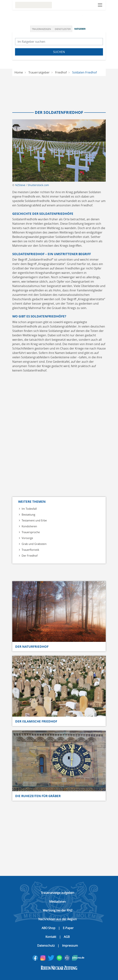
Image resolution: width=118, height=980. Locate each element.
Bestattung (28, 514)
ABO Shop (48, 928)
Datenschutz (46, 946)
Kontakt (51, 937)
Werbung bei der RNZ (58, 910)
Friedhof (61, 72)
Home (19, 72)
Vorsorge (27, 538)
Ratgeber (80, 29)
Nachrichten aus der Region (58, 919)
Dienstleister (63, 29)
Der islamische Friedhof (36, 721)
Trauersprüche (31, 532)
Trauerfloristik (30, 550)
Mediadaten (58, 902)
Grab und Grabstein (34, 544)
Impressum (70, 946)
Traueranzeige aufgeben (58, 893)
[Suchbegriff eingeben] (59, 42)
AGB (67, 937)
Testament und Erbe (34, 520)
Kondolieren (29, 526)
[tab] (42, 29)
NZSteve (20, 185)
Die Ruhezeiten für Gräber (38, 796)
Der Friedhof (30, 556)
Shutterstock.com (38, 185)
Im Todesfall (29, 509)
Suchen (59, 52)
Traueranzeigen (41, 29)
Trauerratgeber (39, 72)
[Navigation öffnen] (100, 5)
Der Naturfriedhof (32, 647)
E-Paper (68, 928)
